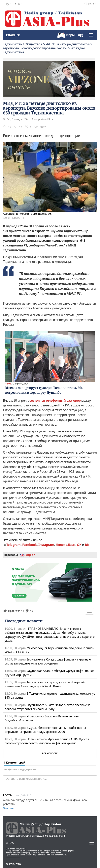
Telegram (14, 545)
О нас (10, 843)
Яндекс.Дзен (66, 545)
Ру (7, 4)
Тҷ (13, 4)
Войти (90, 4)
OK (79, 545)
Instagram (46, 545)
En (18, 4)
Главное (13, 35)
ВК (87, 545)
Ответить (8, 808)
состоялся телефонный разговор (55, 400)
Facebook (30, 545)
